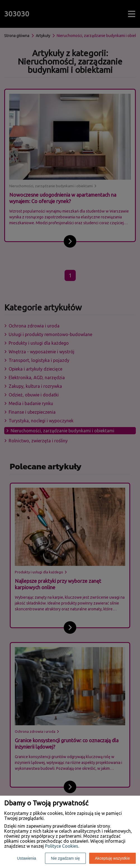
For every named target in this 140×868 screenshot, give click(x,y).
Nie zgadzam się (65, 858)
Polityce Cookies (62, 846)
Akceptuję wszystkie (112, 858)
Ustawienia (27, 858)
